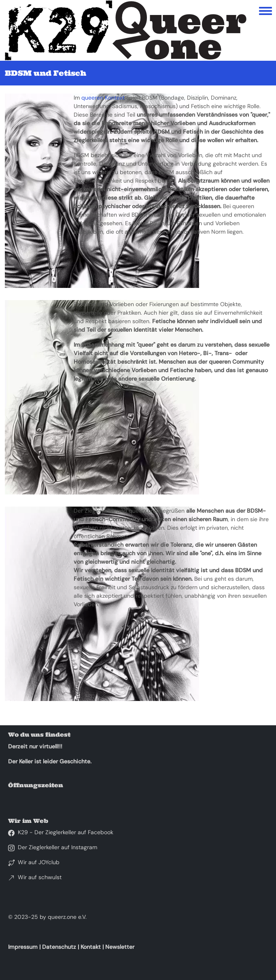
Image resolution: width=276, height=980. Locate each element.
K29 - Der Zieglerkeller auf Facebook (66, 832)
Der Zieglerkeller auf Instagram (57, 847)
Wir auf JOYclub (39, 862)
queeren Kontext (103, 98)
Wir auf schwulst (40, 877)
